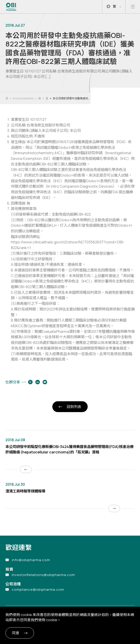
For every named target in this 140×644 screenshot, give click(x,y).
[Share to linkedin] (38, 382)
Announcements (23, 98)
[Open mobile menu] (133, 7)
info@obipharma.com (31, 560)
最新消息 (40, 98)
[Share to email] (45, 382)
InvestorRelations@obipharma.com (43, 575)
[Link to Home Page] (11, 7)
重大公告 (47, 98)
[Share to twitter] (30, 382)
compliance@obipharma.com (38, 589)
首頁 (7, 98)
